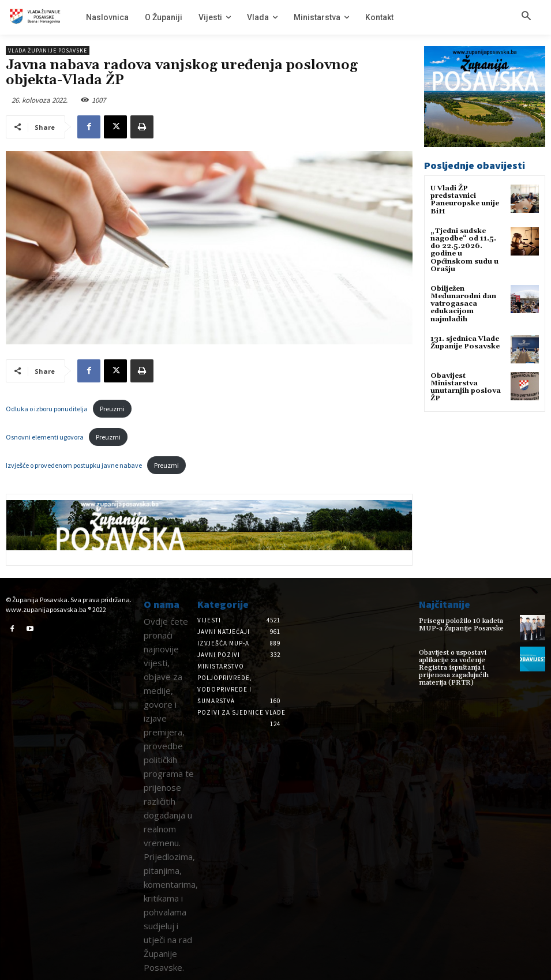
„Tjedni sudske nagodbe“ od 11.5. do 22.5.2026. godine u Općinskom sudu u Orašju (464, 250)
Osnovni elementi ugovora (45, 437)
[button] (526, 17)
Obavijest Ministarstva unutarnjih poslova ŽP (466, 387)
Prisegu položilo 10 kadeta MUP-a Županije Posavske (461, 625)
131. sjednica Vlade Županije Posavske (465, 343)
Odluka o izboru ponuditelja (47, 409)
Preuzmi (112, 409)
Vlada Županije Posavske (48, 50)
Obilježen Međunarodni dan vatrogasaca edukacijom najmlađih (463, 304)
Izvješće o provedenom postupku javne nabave (74, 465)
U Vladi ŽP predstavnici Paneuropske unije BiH (465, 200)
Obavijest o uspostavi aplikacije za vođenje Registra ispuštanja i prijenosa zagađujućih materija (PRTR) (454, 668)
